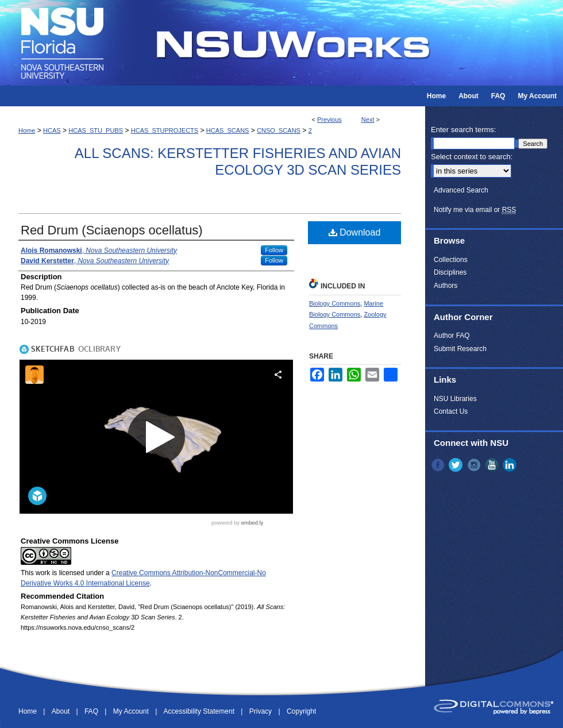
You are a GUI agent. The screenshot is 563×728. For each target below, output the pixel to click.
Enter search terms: (463, 130)
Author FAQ (452, 336)
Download (355, 232)
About (62, 711)
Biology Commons (335, 303)
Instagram (475, 465)
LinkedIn (511, 465)
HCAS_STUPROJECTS (165, 130)
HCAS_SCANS (228, 130)
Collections (451, 260)
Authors (446, 286)
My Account (132, 711)
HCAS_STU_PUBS (96, 130)
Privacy (262, 711)
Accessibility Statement (200, 711)
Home (27, 130)
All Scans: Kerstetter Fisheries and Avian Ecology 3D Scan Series (238, 161)
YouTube (493, 465)
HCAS (52, 130)
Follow (274, 250)
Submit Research (460, 349)
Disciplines (450, 272)
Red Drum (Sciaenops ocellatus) (112, 230)
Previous (329, 120)
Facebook (439, 465)
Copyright (301, 711)
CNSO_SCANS (279, 130)
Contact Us (451, 411)
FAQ (92, 711)
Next (368, 120)
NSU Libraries (455, 399)
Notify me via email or (475, 210)
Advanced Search (461, 190)
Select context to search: (472, 157)
